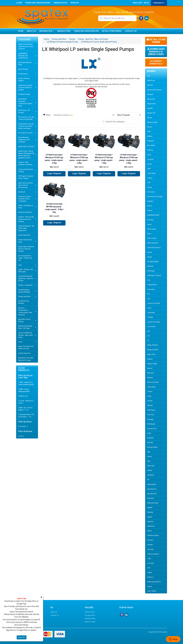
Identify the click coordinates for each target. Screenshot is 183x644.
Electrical (22, 192)
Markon (150, 359)
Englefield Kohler (153, 215)
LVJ (149, 336)
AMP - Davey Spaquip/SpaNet (24, 390)
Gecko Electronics (154, 248)
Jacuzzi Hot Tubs (154, 303)
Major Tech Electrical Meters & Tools (26, 347)
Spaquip (150, 512)
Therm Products (153, 554)
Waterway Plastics (154, 582)
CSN (149, 183)
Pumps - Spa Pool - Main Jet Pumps (93, 39)
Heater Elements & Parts (25, 241)
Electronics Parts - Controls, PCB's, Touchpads (25, 199)
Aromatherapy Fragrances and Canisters (24, 140)
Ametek (150, 94)
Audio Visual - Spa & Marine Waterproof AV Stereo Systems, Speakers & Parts (26, 154)
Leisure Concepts (154, 322)
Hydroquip (151, 271)
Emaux (150, 210)
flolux (149, 234)
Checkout (159, 3)
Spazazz (150, 522)
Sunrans (150, 540)
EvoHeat (150, 220)
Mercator (151, 373)
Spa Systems (152, 494)
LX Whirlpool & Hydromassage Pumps (62, 42)
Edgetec (150, 201)
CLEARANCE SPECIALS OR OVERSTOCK (23, 56)
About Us (31, 31)
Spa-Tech (151, 498)
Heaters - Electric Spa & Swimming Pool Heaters (26, 219)
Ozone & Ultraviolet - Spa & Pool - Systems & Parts (26, 278)
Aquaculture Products (26, 147)
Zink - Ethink (152, 591)
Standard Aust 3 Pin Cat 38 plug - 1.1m (26, 416)
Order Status (60, 3)
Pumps (72, 39)
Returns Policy (90, 622)
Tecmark (150, 549)
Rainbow (150, 438)
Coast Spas (151, 173)
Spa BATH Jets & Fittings (24, 320)
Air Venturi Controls (25, 133)
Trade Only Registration (38, 3)
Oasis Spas (151, 387)
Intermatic (151, 289)
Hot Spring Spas (153, 262)
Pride (149, 433)
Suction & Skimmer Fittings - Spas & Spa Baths (26, 335)
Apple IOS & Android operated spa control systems (26, 47)
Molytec (150, 378)
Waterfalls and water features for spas (26, 359)
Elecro (150, 206)
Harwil (150, 252)
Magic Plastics (153, 345)
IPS (148, 294)
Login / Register (54, 173)
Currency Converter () (156, 62)
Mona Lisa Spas (153, 382)
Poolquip (150, 419)
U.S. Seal (150, 563)
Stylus (150, 531)
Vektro (150, 573)
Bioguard (151, 141)
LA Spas (150, 317)
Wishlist (75, 3)
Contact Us (131, 31)
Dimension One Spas (155, 197)
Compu (150, 178)
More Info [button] (22, 637)
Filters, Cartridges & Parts (25, 207)
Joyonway (151, 313)
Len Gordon (151, 327)
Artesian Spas (152, 122)
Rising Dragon (152, 447)
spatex (150, 517)
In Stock (24, 426)
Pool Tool (151, 415)
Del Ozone (151, 192)
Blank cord (24, 396)
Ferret (149, 224)
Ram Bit (150, 443)
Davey (150, 187)
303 (149, 76)
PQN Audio (151, 424)
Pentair (150, 401)
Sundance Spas (153, 535)
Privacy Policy (90, 615)
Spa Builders (152, 484)
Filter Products (24, 369)
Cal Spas (150, 159)
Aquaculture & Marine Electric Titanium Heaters (26, 249)
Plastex (150, 405)
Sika (149, 461)
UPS (149, 568)
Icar (149, 280)
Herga (149, 257)
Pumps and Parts (24, 297)
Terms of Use (90, 612)
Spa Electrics (152, 489)
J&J (149, 299)
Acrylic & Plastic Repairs (24, 80)
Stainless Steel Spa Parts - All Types (25, 327)
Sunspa (150, 545)
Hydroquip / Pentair (154, 275)
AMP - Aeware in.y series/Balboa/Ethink (26, 383)
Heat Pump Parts (24, 235)
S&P (149, 452)
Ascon (150, 127)
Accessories (23, 74)
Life (149, 331)
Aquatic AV (151, 113)
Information (47, 31)
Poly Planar (151, 410)
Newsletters (64, 31)
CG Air (150, 164)
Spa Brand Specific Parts (25, 64)
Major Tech (151, 354)
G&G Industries (153, 243)
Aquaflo (150, 108)
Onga (149, 396)
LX (22, 436)
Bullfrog (150, 150)
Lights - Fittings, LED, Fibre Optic (26, 271)
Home (21, 31)
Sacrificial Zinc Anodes (24, 302)
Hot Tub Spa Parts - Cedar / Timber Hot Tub (25, 258)
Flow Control (152, 238)
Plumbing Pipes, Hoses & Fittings (24, 291)
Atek (149, 132)
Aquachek (151, 99)
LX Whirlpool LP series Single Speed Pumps (99, 42)
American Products (154, 90)
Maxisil (150, 368)
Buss (149, 155)
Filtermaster (152, 229)
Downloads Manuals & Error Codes (156, 52)
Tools (20, 342)
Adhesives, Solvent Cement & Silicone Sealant (25, 88)
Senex (150, 457)
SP (148, 480)
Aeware (150, 85)
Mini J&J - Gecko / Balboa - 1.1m (26, 409)
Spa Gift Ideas (23, 69)
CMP (149, 169)
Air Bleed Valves (24, 94)
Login (19, 3)
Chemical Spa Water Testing (26, 170)
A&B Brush (151, 80)
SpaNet (150, 508)
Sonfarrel (151, 475)
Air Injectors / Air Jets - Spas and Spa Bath (26, 118)
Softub (150, 470)
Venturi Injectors (24, 353)
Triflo (149, 559)
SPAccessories (153, 503)
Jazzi (149, 308)
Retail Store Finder (112, 31)
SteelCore (151, 526)
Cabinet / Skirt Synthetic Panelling (25, 163)
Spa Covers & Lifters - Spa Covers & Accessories (26, 185)
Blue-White (151, 145)
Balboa (150, 136)
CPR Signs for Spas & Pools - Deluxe (26, 177)
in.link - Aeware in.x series (26, 402)
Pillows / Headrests (25, 285)
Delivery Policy (90, 618)
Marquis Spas (152, 364)
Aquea (150, 118)
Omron (150, 392)
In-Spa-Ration (152, 285)
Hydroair (150, 266)
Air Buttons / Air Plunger (24, 111)
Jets (20, 265)
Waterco (150, 577)
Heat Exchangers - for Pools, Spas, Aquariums (26, 228)
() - (141, 3)
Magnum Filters (153, 350)
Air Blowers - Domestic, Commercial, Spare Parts (25, 102)
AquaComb (151, 104)
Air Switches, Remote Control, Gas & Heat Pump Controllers (26, 126)
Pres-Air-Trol (152, 429)
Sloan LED (151, 466)
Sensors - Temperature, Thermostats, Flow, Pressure (25, 311)
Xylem (150, 587)
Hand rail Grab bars (25, 212)
